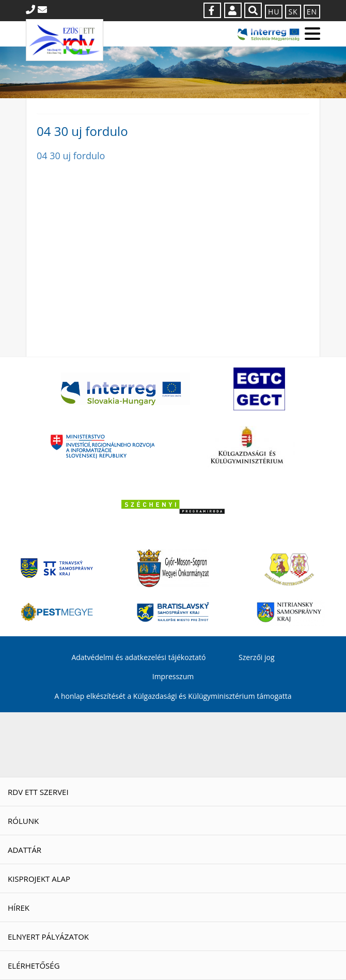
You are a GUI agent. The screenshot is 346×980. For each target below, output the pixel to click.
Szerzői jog (257, 657)
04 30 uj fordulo (71, 156)
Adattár (25, 850)
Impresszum (173, 676)
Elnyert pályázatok (48, 937)
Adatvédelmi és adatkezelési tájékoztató (138, 657)
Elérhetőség (34, 966)
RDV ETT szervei (38, 792)
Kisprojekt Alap (39, 879)
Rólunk (23, 821)
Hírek (19, 908)
